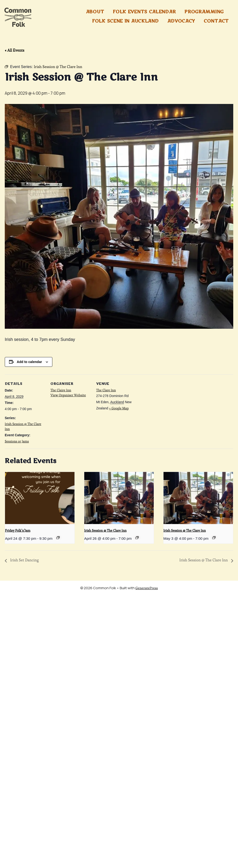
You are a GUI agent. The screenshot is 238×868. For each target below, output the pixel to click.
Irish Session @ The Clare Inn (105, 530)
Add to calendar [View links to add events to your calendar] (30, 362)
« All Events (15, 50)
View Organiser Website (68, 395)
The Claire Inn (61, 390)
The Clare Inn (106, 390)
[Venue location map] (167, 407)
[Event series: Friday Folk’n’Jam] (58, 538)
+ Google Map (119, 408)
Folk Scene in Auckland (125, 21)
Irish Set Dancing (24, 560)
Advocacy (181, 21)
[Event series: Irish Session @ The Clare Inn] (137, 538)
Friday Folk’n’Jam (18, 530)
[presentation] (40, 498)
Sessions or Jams (17, 441)
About (95, 12)
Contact (216, 21)
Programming (204, 12)
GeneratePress (147, 588)
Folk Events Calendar (144, 12)
